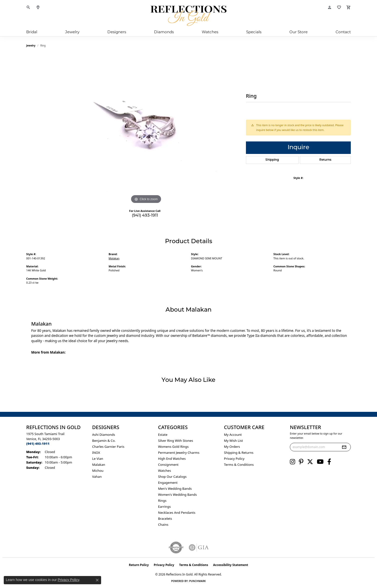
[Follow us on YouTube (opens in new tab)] (320, 462)
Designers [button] (117, 32)
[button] (28, 7)
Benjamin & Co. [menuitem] (104, 441)
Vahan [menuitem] (97, 477)
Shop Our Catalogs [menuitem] (172, 477)
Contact (343, 32)
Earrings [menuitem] (164, 507)
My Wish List (233, 441)
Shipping (272, 160)
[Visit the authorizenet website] (176, 548)
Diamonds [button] (164, 32)
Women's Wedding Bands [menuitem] (177, 495)
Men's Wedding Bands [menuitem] (175, 489)
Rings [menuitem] (162, 501)
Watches (210, 32)
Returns (325, 160)
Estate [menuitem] (163, 435)
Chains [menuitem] (163, 525)
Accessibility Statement (230, 565)
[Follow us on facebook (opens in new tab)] (329, 462)
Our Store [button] (298, 32)
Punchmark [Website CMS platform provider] (198, 581)
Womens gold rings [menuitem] (173, 447)
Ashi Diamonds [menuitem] (104, 435)
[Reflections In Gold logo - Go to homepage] (188, 16)
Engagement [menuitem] (168, 483)
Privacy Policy (234, 459)
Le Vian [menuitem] (98, 459)
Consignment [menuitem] (168, 465)
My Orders (232, 447)
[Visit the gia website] (199, 548)
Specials (254, 32)
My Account (233, 435)
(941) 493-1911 (145, 216)
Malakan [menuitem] (99, 465)
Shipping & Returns (239, 453)
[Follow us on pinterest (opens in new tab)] (301, 462)
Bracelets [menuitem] (165, 519)
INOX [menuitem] (96, 453)
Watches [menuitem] (165, 471)
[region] (146, 130)
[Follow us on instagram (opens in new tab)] (292, 462)
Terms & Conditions (239, 465)
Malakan (114, 258)
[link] (38, 7)
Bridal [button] (32, 32)
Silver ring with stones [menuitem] (176, 441)
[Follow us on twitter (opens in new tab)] (310, 462)
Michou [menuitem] (98, 471)
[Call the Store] (38, 444)
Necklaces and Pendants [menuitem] (177, 513)
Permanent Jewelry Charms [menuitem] (179, 453)
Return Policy (139, 565)
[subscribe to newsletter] (344, 447)
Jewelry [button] (72, 32)
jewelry (31, 45)
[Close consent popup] (97, 580)
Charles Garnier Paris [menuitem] (108, 447)
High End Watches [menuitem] (172, 459)
